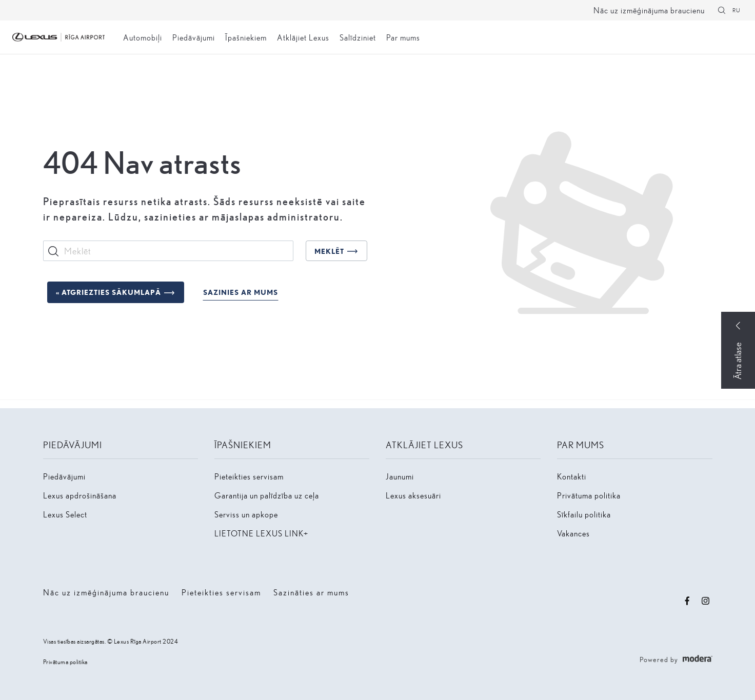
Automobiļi (143, 37)
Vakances (573, 533)
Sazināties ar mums (311, 592)
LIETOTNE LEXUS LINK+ (261, 533)
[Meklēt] (722, 10)
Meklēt (329, 251)
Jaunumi (400, 476)
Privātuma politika (589, 495)
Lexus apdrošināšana (80, 495)
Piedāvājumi (194, 37)
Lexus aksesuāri (413, 495)
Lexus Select (65, 514)
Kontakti (572, 476)
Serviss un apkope (246, 514)
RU (737, 10)
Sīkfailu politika (584, 514)
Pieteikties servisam (249, 476)
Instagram (706, 601)
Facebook (687, 601)
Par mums (403, 37)
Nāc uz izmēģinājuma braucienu (649, 10)
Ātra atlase (738, 361)
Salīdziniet (358, 37)
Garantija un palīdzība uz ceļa (267, 495)
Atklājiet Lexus (303, 37)
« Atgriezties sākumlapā (108, 292)
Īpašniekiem (246, 37)
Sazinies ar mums (241, 292)
